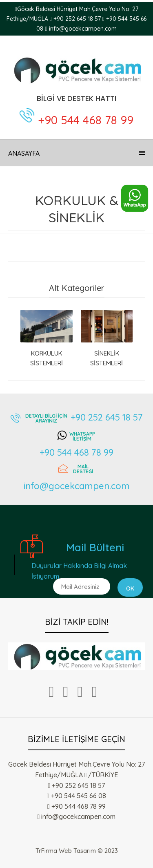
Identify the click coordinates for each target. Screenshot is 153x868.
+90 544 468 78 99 (86, 120)
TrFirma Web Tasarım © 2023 (77, 851)
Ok (130, 588)
